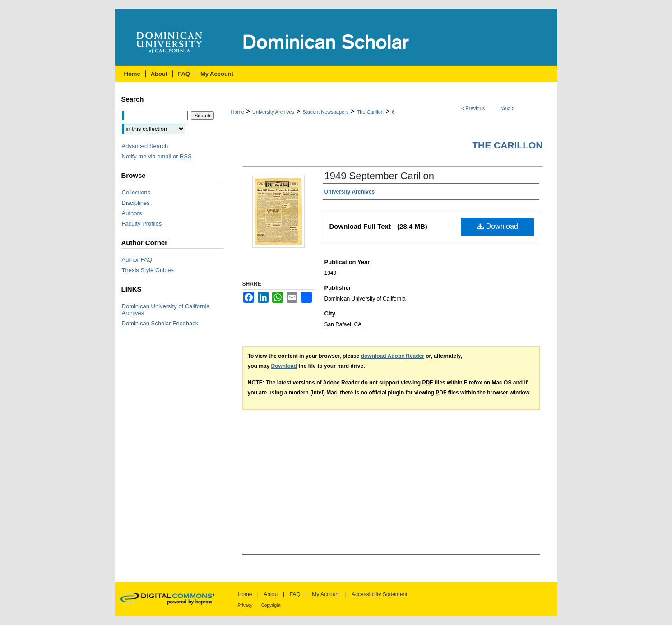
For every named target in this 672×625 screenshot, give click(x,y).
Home (238, 112)
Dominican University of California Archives (166, 310)
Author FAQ (137, 260)
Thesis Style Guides (148, 270)
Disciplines (136, 203)
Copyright (271, 605)
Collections (136, 192)
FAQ (295, 594)
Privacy (245, 605)
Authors (132, 213)
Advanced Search (145, 146)
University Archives (273, 112)
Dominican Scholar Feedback (160, 323)
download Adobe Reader (393, 356)
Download (498, 226)
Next (505, 108)
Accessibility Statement (379, 594)
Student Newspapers (325, 112)
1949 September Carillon (379, 176)
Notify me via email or (157, 156)
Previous (475, 108)
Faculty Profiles (142, 224)
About (271, 594)
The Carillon (370, 112)
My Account (326, 594)
